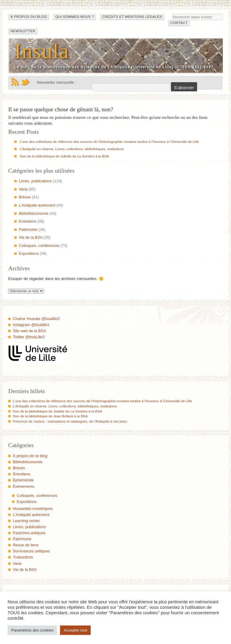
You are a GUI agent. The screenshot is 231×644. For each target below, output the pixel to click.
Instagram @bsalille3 (31, 325)
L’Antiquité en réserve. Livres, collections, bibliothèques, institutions (72, 149)
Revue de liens (26, 545)
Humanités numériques (33, 509)
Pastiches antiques (29, 533)
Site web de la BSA (29, 331)
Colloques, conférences (39, 246)
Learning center (26, 521)
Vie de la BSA (31, 237)
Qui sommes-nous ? (74, 17)
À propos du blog (29, 17)
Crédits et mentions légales (132, 17)
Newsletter (23, 31)
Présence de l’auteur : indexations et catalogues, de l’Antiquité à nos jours (70, 421)
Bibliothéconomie (33, 213)
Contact (179, 23)
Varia (23, 189)
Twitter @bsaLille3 (29, 337)
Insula (42, 51)
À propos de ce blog (30, 456)
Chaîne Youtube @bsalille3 (36, 319)
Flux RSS (15, 82)
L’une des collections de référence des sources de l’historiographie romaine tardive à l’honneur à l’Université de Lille (109, 142)
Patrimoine (28, 229)
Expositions (29, 253)
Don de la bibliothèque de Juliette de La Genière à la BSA (64, 156)
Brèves (25, 197)
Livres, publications (35, 181)
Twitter (25, 82)
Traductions (23, 557)
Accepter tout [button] (75, 630)
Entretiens (28, 221)
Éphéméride (23, 480)
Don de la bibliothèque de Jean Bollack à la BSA (50, 416)
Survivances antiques (31, 551)
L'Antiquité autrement (37, 205)
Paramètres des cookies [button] (32, 630)
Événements (23, 486)
